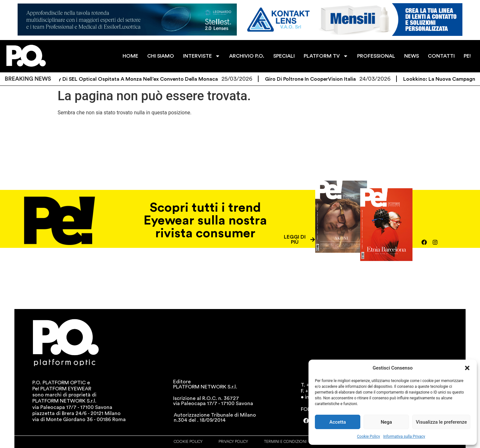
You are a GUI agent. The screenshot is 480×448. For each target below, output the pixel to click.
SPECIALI (284, 56)
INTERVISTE (202, 56)
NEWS (412, 56)
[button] (467, 368)
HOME (130, 56)
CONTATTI (441, 56)
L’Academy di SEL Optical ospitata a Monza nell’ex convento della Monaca (135, 79)
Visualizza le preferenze (441, 422)
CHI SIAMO (161, 56)
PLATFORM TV (326, 56)
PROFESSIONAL (376, 56)
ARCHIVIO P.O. (247, 56)
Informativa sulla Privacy (404, 436)
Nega (386, 422)
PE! (467, 56)
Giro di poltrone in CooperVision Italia (319, 79)
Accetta (338, 422)
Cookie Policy (369, 436)
